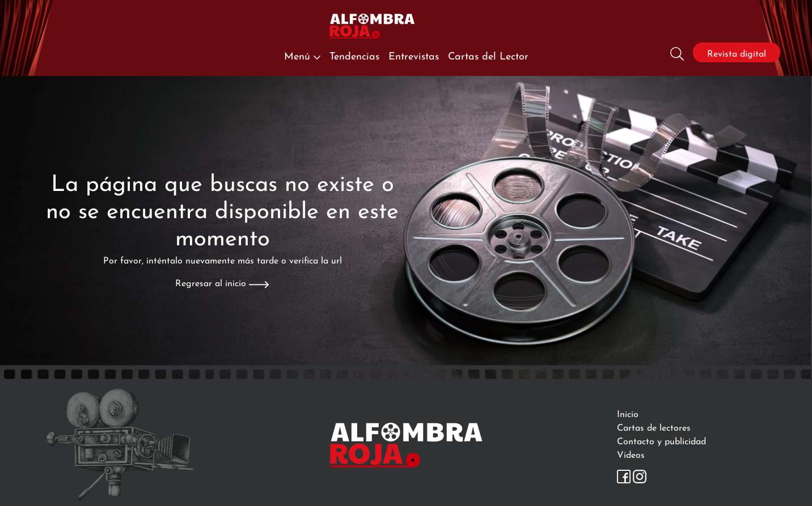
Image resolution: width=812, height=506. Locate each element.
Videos (631, 454)
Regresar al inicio (222, 282)
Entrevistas (414, 55)
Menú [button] (302, 55)
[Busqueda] (677, 53)
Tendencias (354, 55)
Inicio (628, 413)
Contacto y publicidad (661, 440)
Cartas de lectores (654, 426)
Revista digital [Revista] (737, 52)
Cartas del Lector (488, 55)
